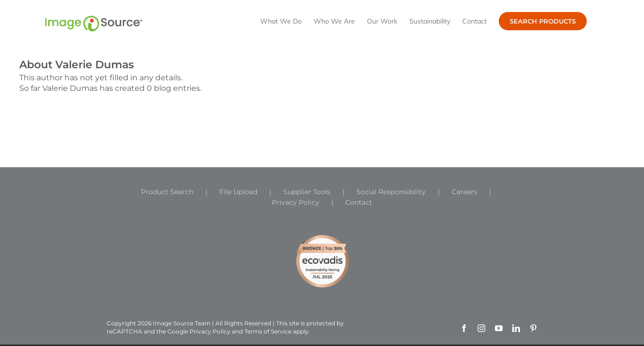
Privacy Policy (296, 202)
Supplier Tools (307, 192)
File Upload (238, 192)
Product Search (167, 192)
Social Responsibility (391, 192)
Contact (359, 202)
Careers (464, 192)
